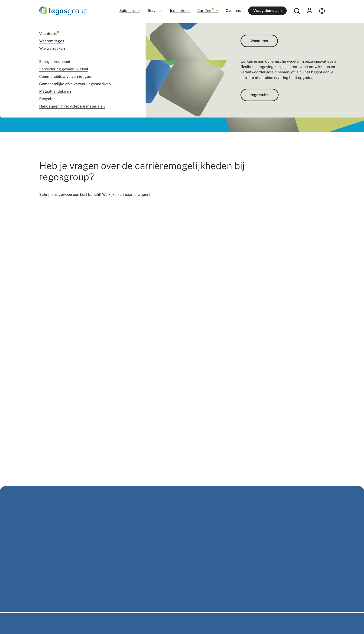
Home (43, 30)
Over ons (233, 11)
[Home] (63, 11)
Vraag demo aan (267, 11)
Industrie (178, 11)
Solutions (127, 11)
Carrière (205, 11)
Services (155, 11)
